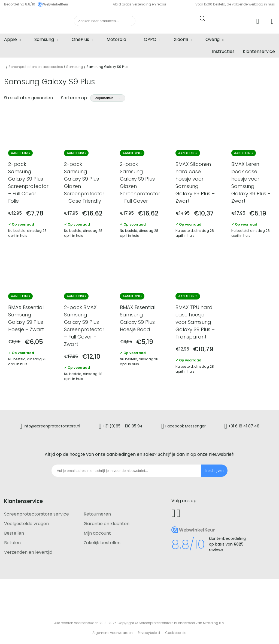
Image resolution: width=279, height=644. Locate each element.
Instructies (223, 51)
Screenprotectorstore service (37, 514)
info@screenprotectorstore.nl (52, 426)
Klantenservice (259, 51)
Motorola (116, 39)
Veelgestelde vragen (26, 524)
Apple (10, 39)
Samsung (44, 39)
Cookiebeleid (176, 633)
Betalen (12, 543)
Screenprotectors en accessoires (36, 67)
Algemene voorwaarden (113, 633)
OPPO (150, 39)
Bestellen (14, 533)
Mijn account (97, 533)
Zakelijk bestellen (102, 543)
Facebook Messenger (186, 426)
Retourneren (97, 514)
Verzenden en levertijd (28, 552)
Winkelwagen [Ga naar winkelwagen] (273, 22)
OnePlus (80, 39)
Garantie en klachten (107, 524)
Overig (213, 39)
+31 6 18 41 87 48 (244, 426)
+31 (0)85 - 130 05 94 (123, 426)
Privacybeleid (149, 633)
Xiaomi (181, 39)
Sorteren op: (93, 98)
